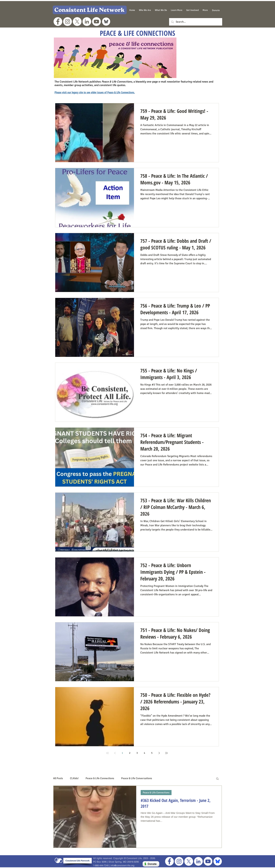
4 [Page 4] (144, 753)
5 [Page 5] (152, 753)
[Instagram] (68, 22)
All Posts (58, 778)
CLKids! (74, 778)
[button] (145, 10)
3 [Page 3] (137, 753)
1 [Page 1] (122, 753)
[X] (77, 22)
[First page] (108, 753)
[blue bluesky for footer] (218, 861)
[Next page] (159, 753)
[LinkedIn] (87, 22)
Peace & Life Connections (100, 778)
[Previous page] (115, 753)
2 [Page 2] (130, 753)
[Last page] (166, 753)
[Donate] (216, 10)
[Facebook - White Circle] (58, 22)
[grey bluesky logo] (106, 22)
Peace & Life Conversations (137, 778)
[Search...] (195, 22)
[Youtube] (96, 22)
